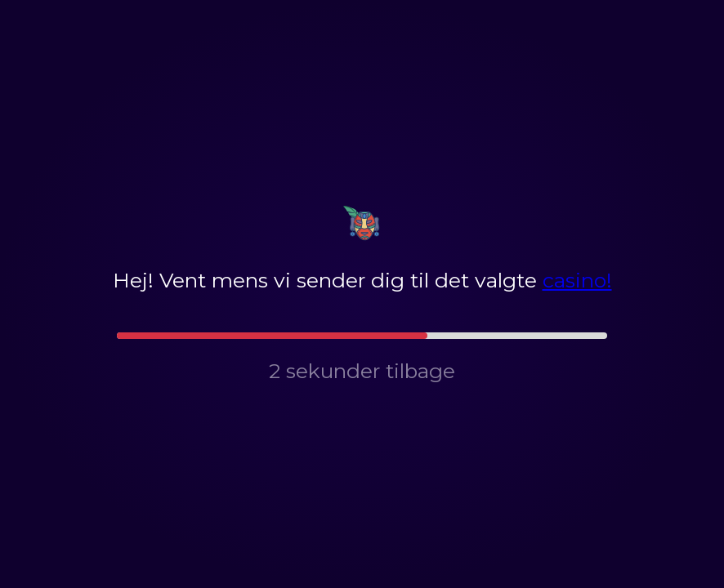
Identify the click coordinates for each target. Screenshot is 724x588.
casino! (577, 280)
